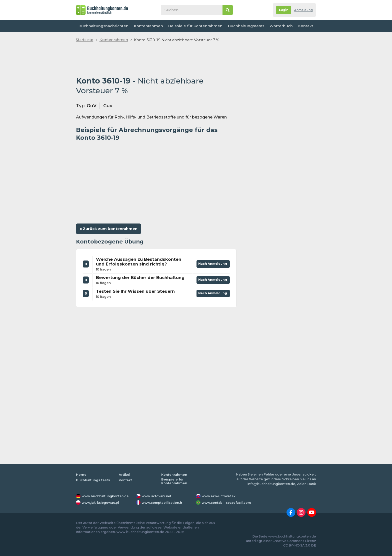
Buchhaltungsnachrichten (103, 26)
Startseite (84, 40)
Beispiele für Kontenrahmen (194, 26)
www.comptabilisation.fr (163, 503)
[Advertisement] (156, 60)
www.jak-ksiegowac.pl (101, 503)
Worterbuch (279, 26)
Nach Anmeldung (212, 263)
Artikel (124, 475)
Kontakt (305, 26)
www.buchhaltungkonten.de (106, 497)
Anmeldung (302, 10)
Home (81, 475)
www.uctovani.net (157, 497)
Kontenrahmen (147, 26)
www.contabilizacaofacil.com (227, 503)
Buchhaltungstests (244, 26)
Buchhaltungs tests (93, 481)
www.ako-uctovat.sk (219, 497)
